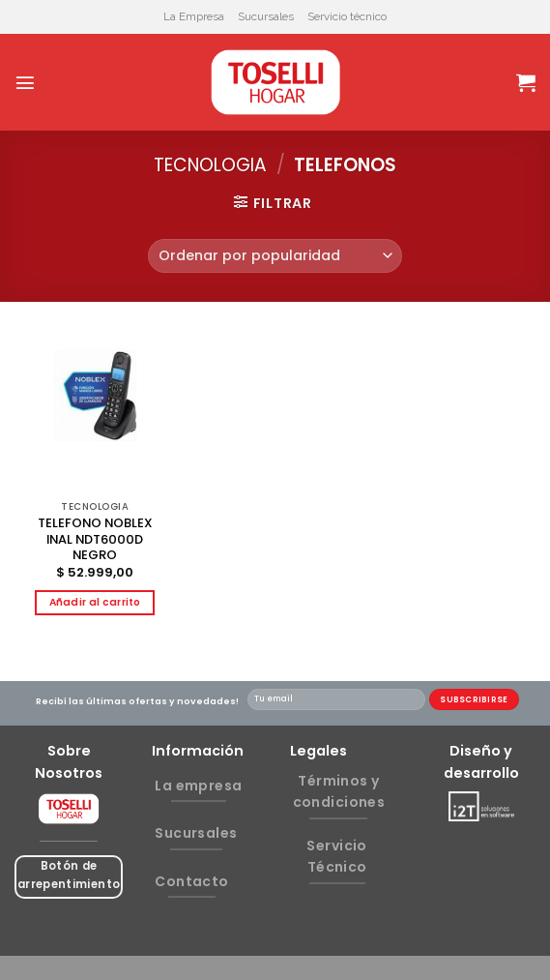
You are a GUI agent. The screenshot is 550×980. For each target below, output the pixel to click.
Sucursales (266, 16)
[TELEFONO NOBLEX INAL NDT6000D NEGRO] (95, 412)
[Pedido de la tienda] (275, 256)
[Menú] (25, 82)
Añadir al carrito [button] (95, 602)
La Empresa (194, 16)
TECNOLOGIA (210, 165)
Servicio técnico (347, 16)
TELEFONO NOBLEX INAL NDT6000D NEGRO (95, 540)
